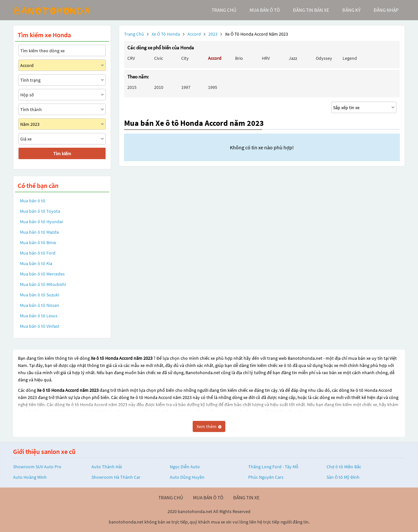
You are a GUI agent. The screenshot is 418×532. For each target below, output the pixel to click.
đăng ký (351, 10)
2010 (159, 87)
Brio (239, 58)
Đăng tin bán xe (311, 10)
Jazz (293, 58)
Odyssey (324, 58)
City (185, 58)
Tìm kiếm (62, 154)
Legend (350, 58)
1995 (213, 87)
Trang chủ (134, 34)
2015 (132, 87)
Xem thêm (209, 426)
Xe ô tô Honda (166, 34)
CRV (131, 58)
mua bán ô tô (265, 10)
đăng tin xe (246, 498)
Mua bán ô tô (33, 201)
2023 (213, 34)
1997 (186, 87)
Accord (195, 34)
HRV (266, 58)
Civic (159, 58)
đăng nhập (386, 10)
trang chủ (224, 10)
